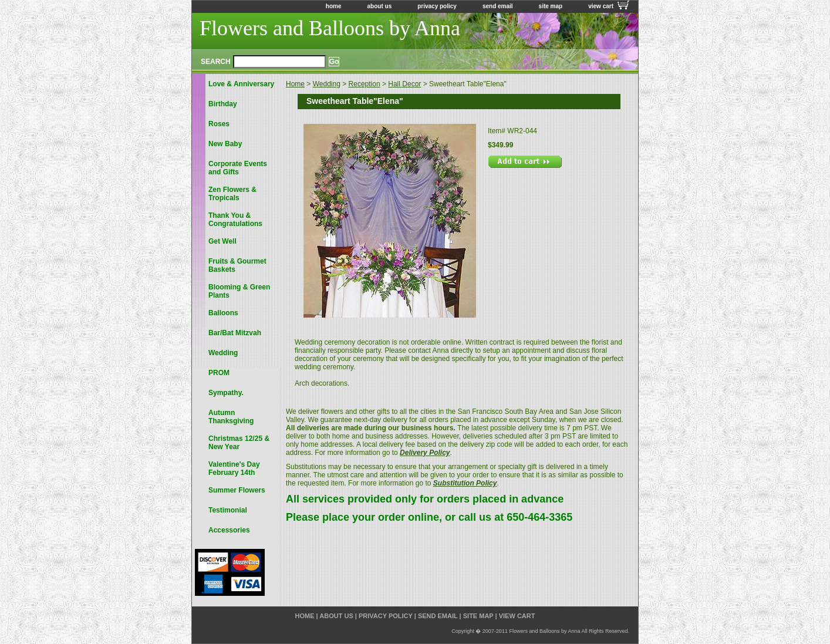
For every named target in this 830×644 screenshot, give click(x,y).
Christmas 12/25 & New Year (239, 443)
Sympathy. (226, 393)
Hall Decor (404, 84)
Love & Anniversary (241, 84)
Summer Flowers (237, 490)
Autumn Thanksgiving (231, 417)
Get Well (222, 241)
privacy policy (437, 6)
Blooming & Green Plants (239, 291)
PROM (219, 373)
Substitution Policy (465, 483)
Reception (365, 84)
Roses (219, 124)
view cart (601, 6)
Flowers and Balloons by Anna (330, 28)
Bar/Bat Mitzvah (235, 333)
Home (295, 84)
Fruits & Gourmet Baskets (237, 265)
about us (380, 6)
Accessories (229, 530)
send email (498, 6)
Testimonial (228, 510)
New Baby (225, 144)
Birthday (223, 104)
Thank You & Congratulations (235, 220)
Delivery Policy (425, 453)
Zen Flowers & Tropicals (232, 194)
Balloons (223, 313)
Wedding (327, 84)
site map (551, 6)
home (334, 6)
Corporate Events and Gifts (238, 168)
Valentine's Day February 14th (234, 468)
